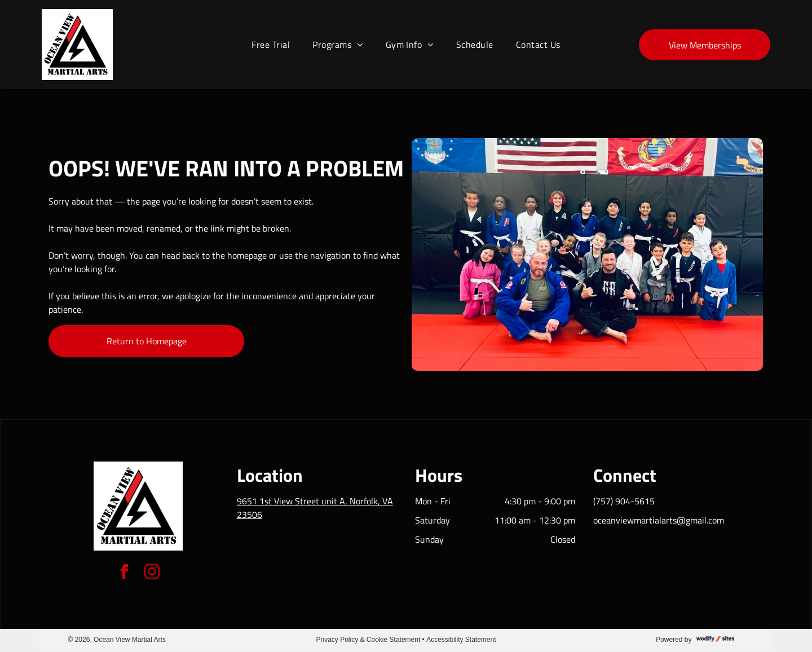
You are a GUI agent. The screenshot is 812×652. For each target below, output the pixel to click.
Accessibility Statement (461, 640)
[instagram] (152, 573)
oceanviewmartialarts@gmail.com (659, 520)
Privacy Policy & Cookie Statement (369, 640)
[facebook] (125, 573)
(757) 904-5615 (624, 501)
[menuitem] (271, 45)
